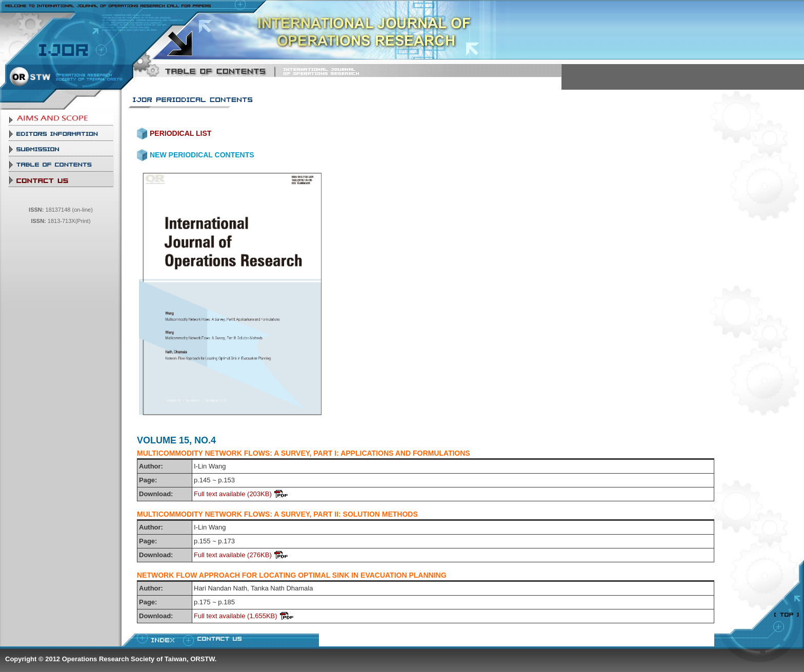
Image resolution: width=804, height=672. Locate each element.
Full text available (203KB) (233, 494)
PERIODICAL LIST (180, 133)
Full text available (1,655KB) (236, 616)
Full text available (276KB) (233, 555)
